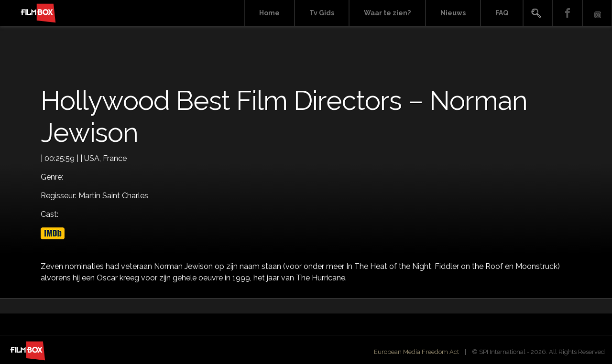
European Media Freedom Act (416, 352)
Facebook (568, 13)
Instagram (597, 13)
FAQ (502, 13)
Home (269, 13)
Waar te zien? (387, 13)
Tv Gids (322, 13)
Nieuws (453, 13)
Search (538, 13)
